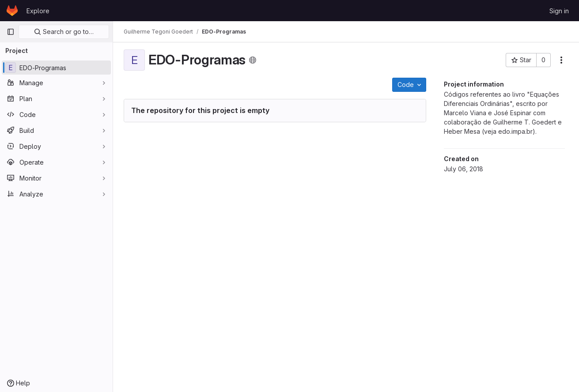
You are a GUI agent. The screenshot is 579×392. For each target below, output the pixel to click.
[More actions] (561, 60)
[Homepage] (12, 11)
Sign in (559, 11)
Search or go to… (64, 32)
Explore (38, 11)
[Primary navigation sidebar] (11, 32)
